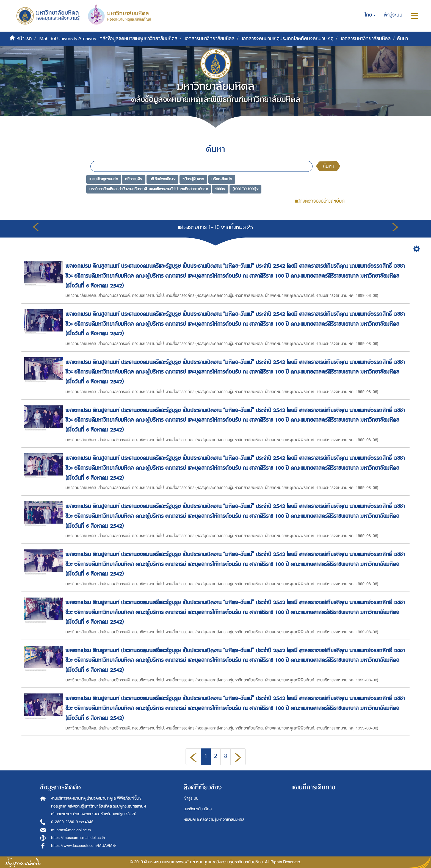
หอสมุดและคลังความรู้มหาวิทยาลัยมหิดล (214, 819)
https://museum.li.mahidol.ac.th (78, 838)
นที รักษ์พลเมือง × (162, 179)
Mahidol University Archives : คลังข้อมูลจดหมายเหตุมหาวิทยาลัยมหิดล (108, 39)
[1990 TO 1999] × (245, 189)
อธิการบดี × (134, 179)
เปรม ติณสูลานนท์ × (104, 179)
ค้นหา (328, 166)
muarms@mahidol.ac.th (71, 830)
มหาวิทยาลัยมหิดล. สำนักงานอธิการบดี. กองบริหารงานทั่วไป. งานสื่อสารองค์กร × (149, 189)
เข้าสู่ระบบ (191, 798)
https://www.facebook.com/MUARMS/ (84, 846)
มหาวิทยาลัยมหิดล (198, 809)
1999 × (220, 189)
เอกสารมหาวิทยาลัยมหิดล (210, 39)
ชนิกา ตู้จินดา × (193, 179)
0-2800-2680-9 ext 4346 (72, 822)
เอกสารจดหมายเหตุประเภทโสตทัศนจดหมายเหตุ (288, 39)
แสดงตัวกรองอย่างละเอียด (320, 201)
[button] (370, 15)
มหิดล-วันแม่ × (222, 179)
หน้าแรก (24, 39)
